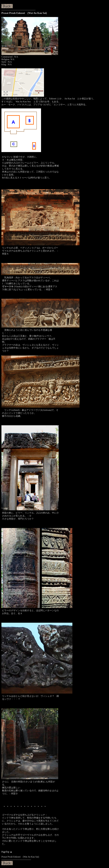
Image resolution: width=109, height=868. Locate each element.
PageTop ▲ (7, 852)
